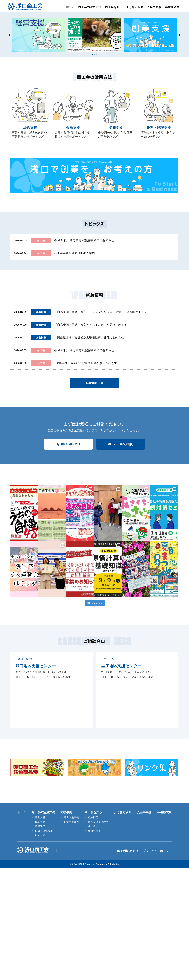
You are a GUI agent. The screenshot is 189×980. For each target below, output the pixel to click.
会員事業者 (94, 831)
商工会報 (93, 826)
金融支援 (40, 822)
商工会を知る (114, 7)
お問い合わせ (130, 851)
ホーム (70, 7)
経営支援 (40, 818)
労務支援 (40, 826)
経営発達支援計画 (98, 822)
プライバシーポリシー (157, 851)
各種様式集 (172, 7)
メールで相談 (123, 444)
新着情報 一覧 (95, 383)
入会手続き (154, 7)
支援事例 (66, 812)
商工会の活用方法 (90, 7)
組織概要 (93, 818)
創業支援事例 (71, 822)
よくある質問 (135, 7)
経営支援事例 (71, 818)
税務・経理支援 (44, 831)
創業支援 (40, 835)
